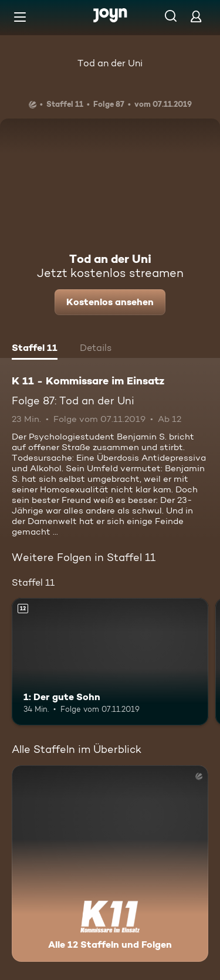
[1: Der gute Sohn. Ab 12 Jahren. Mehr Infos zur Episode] (110, 662)
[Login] (196, 16)
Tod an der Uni (110, 63)
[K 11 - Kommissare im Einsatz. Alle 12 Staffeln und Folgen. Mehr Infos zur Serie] (110, 864)
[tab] (35, 349)
